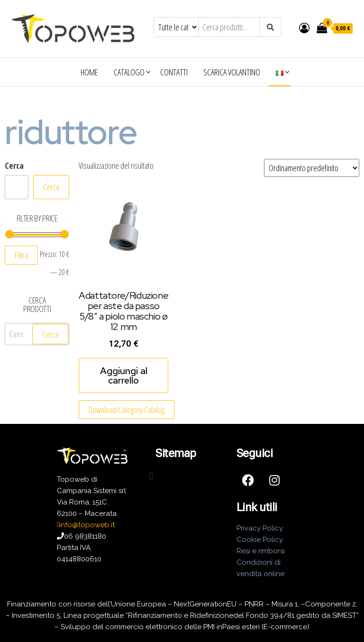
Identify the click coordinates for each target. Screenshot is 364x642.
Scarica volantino (232, 72)
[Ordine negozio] (312, 168)
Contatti (174, 72)
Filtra (21, 255)
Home (89, 72)
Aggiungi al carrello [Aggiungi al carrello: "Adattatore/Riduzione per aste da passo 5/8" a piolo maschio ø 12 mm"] (124, 376)
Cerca (14, 165)
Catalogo (129, 72)
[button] (151, 476)
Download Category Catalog (127, 410)
